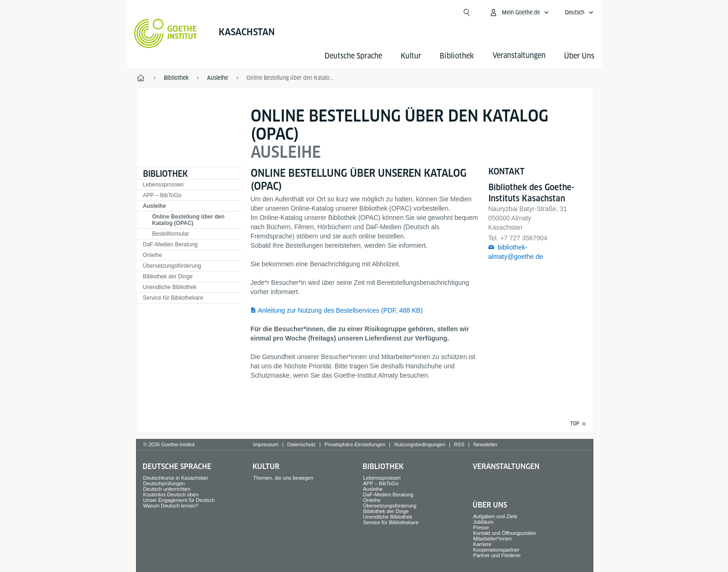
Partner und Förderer (497, 555)
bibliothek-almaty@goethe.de (516, 252)
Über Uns (579, 56)
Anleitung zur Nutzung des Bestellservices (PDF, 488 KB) (341, 310)
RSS (459, 444)
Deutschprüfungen (164, 483)
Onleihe (153, 255)
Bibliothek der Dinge (168, 276)
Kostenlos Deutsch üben (171, 495)
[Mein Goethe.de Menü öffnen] (519, 13)
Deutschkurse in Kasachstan (175, 478)
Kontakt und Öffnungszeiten (505, 533)
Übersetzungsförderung (172, 266)
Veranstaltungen (506, 466)
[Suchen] (467, 13)
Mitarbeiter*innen (492, 539)
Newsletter (485, 444)
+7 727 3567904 (524, 238)
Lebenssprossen (163, 185)
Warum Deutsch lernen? (170, 506)
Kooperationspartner (496, 550)
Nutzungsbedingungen (420, 444)
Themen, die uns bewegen (283, 478)
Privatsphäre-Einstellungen (355, 444)
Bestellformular (171, 234)
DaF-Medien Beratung (170, 244)
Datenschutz (302, 444)
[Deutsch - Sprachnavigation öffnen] (579, 13)
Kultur (411, 56)
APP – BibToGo (162, 195)
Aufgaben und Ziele (495, 516)
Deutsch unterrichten (167, 489)
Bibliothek (457, 56)
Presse (481, 527)
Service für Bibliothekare (173, 298)
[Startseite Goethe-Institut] (166, 33)
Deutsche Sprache (353, 56)
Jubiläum (483, 522)
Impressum (266, 444)
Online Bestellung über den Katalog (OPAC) (188, 220)
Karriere (482, 544)
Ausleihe (155, 206)
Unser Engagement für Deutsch (179, 500)
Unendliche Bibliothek (170, 287)
